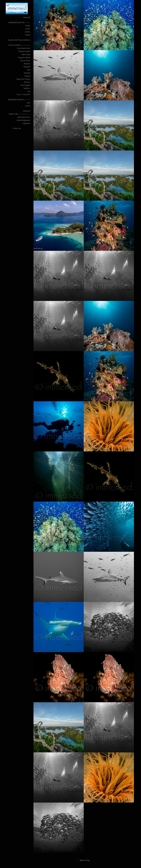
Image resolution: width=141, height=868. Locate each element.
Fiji (29, 91)
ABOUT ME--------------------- (19, 114)
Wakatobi (27, 67)
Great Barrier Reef (24, 48)
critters (28, 29)
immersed (27, 17)
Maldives (27, 88)
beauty (28, 26)
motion (28, 35)
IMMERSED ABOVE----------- (19, 100)
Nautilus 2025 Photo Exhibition (19, 40)
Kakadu (27, 76)
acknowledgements (23, 120)
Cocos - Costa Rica (23, 94)
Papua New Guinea (23, 79)
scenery (27, 32)
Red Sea (27, 82)
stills (28, 103)
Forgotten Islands (24, 57)
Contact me (17, 128)
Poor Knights (26, 85)
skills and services (24, 117)
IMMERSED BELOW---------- (19, 22)
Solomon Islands (24, 51)
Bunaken (27, 64)
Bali (29, 70)
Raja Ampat (26, 54)
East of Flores (25, 61)
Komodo (27, 73)
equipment (26, 123)
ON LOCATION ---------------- (19, 45)
